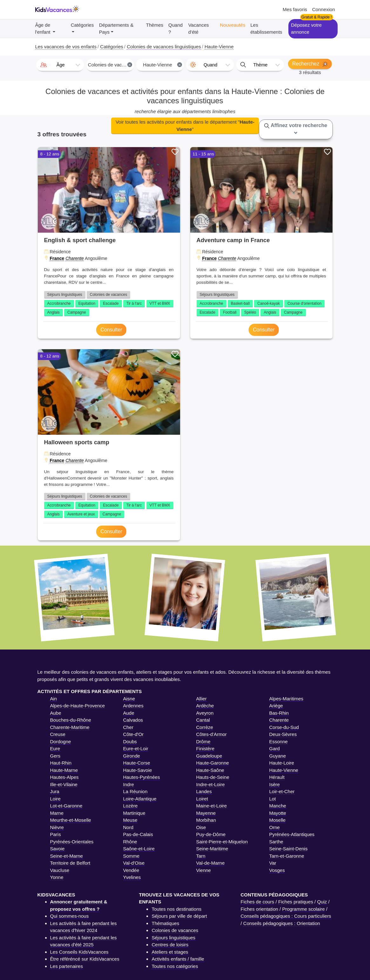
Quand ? (175, 29)
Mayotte (278, 813)
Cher (128, 727)
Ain (54, 699)
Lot (273, 799)
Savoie (57, 849)
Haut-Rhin (61, 763)
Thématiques (165, 923)
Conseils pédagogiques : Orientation (282, 923)
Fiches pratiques (296, 902)
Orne (275, 827)
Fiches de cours (257, 902)
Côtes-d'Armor (212, 734)
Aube (56, 713)
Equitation (87, 303)
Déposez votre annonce (306, 29)
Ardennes (133, 706)
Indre (129, 784)
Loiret (202, 799)
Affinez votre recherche (296, 129)
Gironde (132, 756)
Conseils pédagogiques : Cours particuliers (286, 916)
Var (273, 863)
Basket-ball (240, 303)
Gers (55, 756)
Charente (75, 258)
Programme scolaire (303, 909)
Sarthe (276, 842)
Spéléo (250, 312)
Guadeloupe (209, 756)
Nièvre (57, 827)
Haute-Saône (210, 770)
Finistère (205, 749)
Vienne (204, 870)
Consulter (111, 330)
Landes (204, 791)
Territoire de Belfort (70, 863)
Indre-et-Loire (211, 784)
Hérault (277, 777)
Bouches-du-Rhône (71, 720)
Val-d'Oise (134, 863)
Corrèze (205, 727)
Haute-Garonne (213, 763)
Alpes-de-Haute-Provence (78, 706)
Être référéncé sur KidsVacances (85, 959)
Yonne (57, 877)
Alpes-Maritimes (286, 699)
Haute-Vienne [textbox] (162, 65)
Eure (55, 749)
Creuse (58, 734)
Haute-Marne (64, 770)
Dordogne (61, 742)
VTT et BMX (160, 303)
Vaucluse (60, 870)
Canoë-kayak (269, 303)
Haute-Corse (137, 763)
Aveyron (205, 713)
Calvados (133, 720)
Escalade (111, 303)
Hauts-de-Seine (213, 777)
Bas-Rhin (279, 713)
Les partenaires (67, 966)
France (57, 258)
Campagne (77, 312)
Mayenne (206, 813)
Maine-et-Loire (212, 806)
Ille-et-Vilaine (64, 784)
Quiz (322, 902)
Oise (201, 827)
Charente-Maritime (70, 727)
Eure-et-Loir (136, 749)
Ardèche (205, 706)
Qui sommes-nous (70, 916)
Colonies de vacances (108, 295)
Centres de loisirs (170, 945)
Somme (131, 856)
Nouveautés (232, 25)
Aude (129, 713)
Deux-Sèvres (283, 734)
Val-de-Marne (211, 863)
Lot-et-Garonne (66, 806)
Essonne (279, 742)
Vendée (131, 870)
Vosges (277, 870)
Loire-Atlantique (140, 799)
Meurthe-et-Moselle (71, 820)
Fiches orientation (259, 909)
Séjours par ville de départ (179, 916)
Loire (55, 799)
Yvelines (132, 877)
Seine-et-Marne (67, 856)
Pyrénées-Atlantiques (292, 834)
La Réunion (135, 791)
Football (230, 312)
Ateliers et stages (170, 952)
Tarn (201, 856)
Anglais (54, 312)
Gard (275, 749)
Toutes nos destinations (176, 909)
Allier (202, 699)
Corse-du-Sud (284, 727)
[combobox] (60, 65)
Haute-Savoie (138, 770)
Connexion (324, 9)
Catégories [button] (82, 25)
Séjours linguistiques (65, 295)
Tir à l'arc (134, 303)
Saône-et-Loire (139, 849)
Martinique (134, 813)
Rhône (130, 842)
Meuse (130, 820)
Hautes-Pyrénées (142, 777)
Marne (57, 813)
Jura (55, 791)
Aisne (129, 699)
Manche (278, 806)
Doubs (130, 742)
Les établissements (266, 29)
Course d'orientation (304, 303)
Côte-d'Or (134, 734)
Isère (275, 784)
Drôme (203, 742)
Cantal (203, 720)
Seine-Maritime (212, 849)
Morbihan (206, 820)
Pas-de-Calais (138, 834)
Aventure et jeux (81, 514)
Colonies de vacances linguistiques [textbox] (111, 65)
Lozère (131, 806)
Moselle (278, 820)
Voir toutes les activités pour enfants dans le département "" (185, 126)
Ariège (276, 706)
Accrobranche (59, 303)
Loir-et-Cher (282, 791)
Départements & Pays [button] (116, 29)
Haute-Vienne (284, 770)
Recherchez (310, 64)
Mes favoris (295, 9)
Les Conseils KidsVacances (79, 952)
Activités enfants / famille (178, 959)
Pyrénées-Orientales (72, 842)
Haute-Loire (282, 763)
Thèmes (155, 25)
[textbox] (60, 65)
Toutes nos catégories (175, 966)
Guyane (278, 756)
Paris (56, 834)
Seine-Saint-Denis (289, 849)
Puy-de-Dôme (211, 834)
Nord (128, 827)
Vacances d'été (199, 29)
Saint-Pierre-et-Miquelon (222, 842)
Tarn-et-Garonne (287, 856)
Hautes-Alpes (64, 777)
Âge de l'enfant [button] (44, 29)
